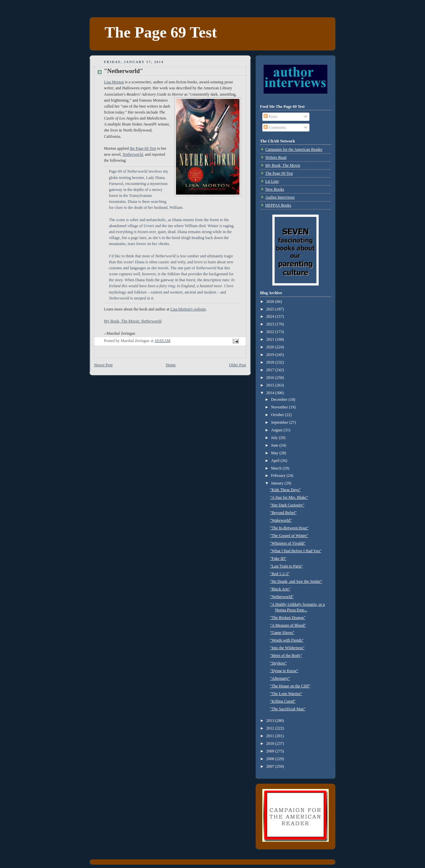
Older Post (238, 365)
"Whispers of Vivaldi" (288, 543)
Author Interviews (280, 197)
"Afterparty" (280, 678)
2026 (271, 302)
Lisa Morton (114, 82)
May (275, 453)
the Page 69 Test (143, 148)
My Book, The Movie (283, 165)
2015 (271, 385)
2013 (271, 721)
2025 (271, 309)
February (279, 476)
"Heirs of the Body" (286, 655)
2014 (271, 393)
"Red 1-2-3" (280, 574)
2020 (271, 347)
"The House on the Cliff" (290, 686)
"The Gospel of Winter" (289, 536)
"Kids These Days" (285, 490)
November (280, 407)
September (280, 422)
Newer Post (103, 365)
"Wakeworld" (281, 520)
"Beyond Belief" (283, 513)
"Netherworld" (282, 597)
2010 (271, 743)
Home (171, 365)
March (277, 468)
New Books (275, 189)
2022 (271, 332)
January (278, 483)
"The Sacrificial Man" (288, 709)
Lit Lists (272, 181)
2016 (271, 378)
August (277, 430)
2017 (271, 370)
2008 (271, 759)
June (275, 445)
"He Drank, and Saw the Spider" (296, 581)
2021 (271, 339)
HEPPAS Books (278, 205)
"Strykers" (278, 663)
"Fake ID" (278, 559)
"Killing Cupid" (283, 701)
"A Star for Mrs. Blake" (289, 497)
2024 (271, 316)
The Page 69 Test (161, 32)
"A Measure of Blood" (288, 625)
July (275, 438)
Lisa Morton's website (188, 309)
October (278, 415)
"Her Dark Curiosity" (287, 505)
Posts (270, 117)
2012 (271, 728)
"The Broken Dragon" (288, 618)
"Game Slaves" (282, 633)
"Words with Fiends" (287, 640)
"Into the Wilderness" (287, 648)
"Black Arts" (280, 589)
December (280, 399)
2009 (271, 751)
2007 (271, 766)
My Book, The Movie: (133, 321)
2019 (271, 355)
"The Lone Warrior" (286, 694)
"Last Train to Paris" (286, 566)
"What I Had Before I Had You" (296, 551)
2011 (271, 736)
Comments (275, 128)
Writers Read (276, 157)
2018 (271, 362)
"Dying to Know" (284, 671)
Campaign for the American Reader (294, 149)
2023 (271, 324)
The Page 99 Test (279, 173)
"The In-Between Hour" (289, 528)
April (276, 461)
